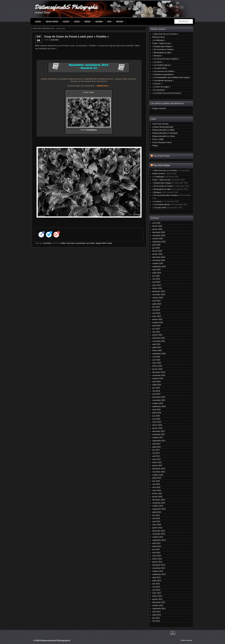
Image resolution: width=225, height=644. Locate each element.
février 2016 (157, 493)
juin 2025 (156, 248)
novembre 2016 (159, 472)
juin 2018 (156, 416)
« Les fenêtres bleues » (162, 65)
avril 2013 (156, 590)
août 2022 (156, 326)
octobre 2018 (158, 403)
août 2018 (156, 409)
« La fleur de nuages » (161, 87)
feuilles (63, 243)
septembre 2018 (159, 406)
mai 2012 (156, 621)
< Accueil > (38, 21)
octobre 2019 (158, 378)
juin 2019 (156, 388)
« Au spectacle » (159, 90)
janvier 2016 (157, 497)
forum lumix (71, 243)
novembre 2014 (159, 534)
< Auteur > (77, 21)
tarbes (110, 243)
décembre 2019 (159, 372)
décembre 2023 (159, 291)
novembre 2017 (159, 434)
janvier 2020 (157, 369)
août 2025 (156, 245)
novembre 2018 (159, 400)
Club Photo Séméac (161, 124)
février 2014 (157, 559)
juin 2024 (156, 276)
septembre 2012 (159, 608)
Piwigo (155, 145)
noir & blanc (91, 243)
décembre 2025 (159, 232)
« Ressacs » (157, 56)
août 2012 (156, 612)
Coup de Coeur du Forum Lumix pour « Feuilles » (76, 37)
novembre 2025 (159, 235)
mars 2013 (157, 593)
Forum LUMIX (158, 139)
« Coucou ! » (158, 84)
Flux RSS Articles (162, 165)
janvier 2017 (157, 465)
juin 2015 (156, 515)
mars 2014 (157, 556)
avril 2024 (156, 282)
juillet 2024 (157, 273)
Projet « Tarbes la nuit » (162, 43)
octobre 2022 (158, 322)
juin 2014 (156, 549)
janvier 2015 (157, 528)
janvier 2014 (157, 562)
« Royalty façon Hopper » (163, 46)
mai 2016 (156, 484)
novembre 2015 (159, 503)
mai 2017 (156, 453)
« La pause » (158, 62)
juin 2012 (156, 618)
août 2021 (156, 344)
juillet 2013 (157, 580)
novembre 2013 (159, 568)
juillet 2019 (157, 385)
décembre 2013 (159, 565)
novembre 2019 (159, 375)
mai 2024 (156, 279)
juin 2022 (156, 329)
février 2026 (157, 226)
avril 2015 (156, 521)
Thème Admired (186, 640)
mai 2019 (156, 391)
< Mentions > (120, 21)
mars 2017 (157, 459)
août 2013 (156, 577)
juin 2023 (156, 307)
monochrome (81, 243)
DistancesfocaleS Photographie (66, 7)
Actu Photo (47, 243)
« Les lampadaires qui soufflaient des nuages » (171, 77)
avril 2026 (156, 223)
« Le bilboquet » (159, 40)
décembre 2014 (159, 531)
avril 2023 (156, 313)
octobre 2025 (158, 238)
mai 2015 (156, 518)
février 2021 (157, 350)
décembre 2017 (159, 431)
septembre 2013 (159, 574)
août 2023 (156, 301)
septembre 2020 (159, 353)
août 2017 (156, 444)
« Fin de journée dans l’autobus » (166, 59)
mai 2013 (156, 587)
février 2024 (157, 288)
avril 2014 (156, 552)
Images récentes (159, 108)
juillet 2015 (157, 512)
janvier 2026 (157, 229)
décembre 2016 (159, 469)
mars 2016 (157, 490)
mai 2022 (156, 332)
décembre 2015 (159, 500)
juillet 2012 (157, 615)
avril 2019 (156, 394)
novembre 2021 (159, 341)
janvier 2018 (157, 428)
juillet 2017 (157, 447)
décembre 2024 (159, 257)
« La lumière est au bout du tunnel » (167, 93)
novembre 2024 (159, 260)
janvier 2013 (157, 599)
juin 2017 (156, 450)
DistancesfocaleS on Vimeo (164, 136)
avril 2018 (156, 419)
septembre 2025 (159, 242)
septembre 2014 (159, 540)
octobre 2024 (158, 263)
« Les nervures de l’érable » (164, 71)
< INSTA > (109, 21)
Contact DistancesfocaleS (163, 127)
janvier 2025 (157, 254)
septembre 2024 (159, 266)
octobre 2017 (158, 437)
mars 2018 (157, 422)
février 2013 (157, 596)
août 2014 (156, 543)
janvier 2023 (157, 319)
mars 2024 (157, 285)
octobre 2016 (158, 475)
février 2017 (157, 462)
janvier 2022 (157, 335)
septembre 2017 (159, 441)
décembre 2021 (159, 338)
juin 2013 (156, 584)
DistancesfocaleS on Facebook (165, 133)
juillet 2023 (157, 304)
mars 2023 (157, 316)
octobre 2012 (158, 605)
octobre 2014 (158, 537)
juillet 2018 (157, 413)
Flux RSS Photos (162, 156)
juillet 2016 (157, 478)
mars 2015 (157, 525)
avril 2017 (156, 456)
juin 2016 (156, 481)
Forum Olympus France (162, 142)
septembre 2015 (159, 509)
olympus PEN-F (101, 243)
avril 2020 (156, 360)
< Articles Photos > (52, 21)
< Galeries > (66, 21)
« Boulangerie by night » (162, 52)
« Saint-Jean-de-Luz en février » (165, 34)
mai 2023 (156, 310)
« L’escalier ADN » (160, 68)
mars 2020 (157, 363)
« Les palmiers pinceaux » (163, 80)
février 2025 (157, 251)
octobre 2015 (158, 506)
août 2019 (156, 381)
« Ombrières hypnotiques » (163, 74)
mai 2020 (156, 357)
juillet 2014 (157, 546)
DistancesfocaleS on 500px (163, 130)
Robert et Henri (159, 37)
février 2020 (157, 366)
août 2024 (156, 270)
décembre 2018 (159, 397)
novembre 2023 (159, 294)
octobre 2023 (158, 298)
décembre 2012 (159, 602)
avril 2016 (156, 487)
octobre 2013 (158, 571)
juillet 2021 (157, 347)
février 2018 (157, 425)
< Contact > (88, 21)
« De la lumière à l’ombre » (163, 49)
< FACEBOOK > (99, 21)
